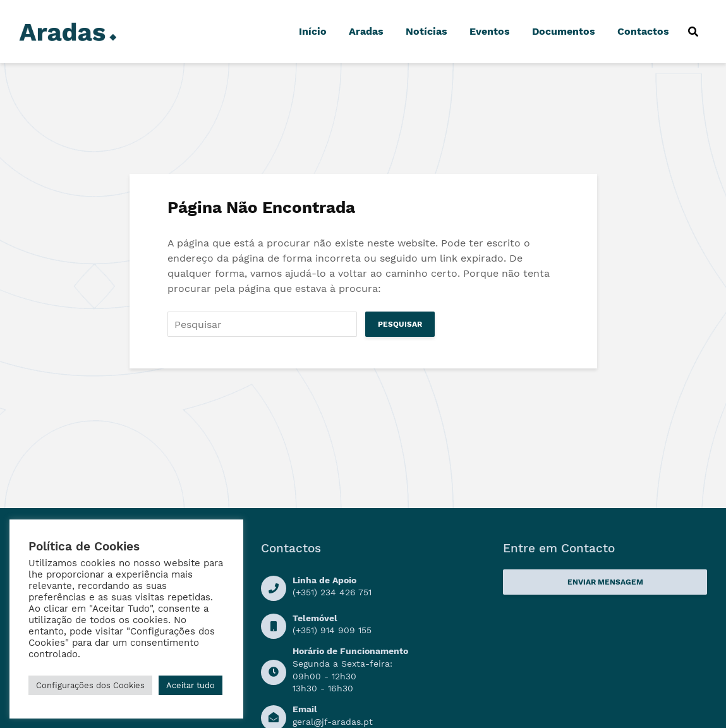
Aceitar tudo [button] (191, 685)
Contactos (643, 31)
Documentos (564, 31)
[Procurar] (693, 32)
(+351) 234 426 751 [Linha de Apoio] (332, 592)
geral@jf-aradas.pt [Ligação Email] (333, 722)
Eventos (490, 31)
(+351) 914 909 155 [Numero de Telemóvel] (332, 630)
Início (313, 31)
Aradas (366, 31)
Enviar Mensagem (605, 582)
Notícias (427, 31)
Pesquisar (400, 324)
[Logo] (68, 31)
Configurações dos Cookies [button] (90, 685)
